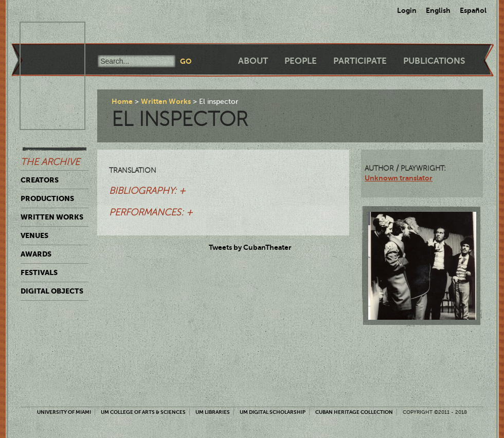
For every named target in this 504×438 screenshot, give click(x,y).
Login (407, 10)
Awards (36, 254)
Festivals (39, 272)
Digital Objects (52, 291)
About (253, 61)
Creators (40, 180)
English (438, 10)
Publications (434, 61)
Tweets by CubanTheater (250, 247)
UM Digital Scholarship (273, 412)
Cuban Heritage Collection (354, 412)
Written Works (52, 217)
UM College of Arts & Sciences (143, 412)
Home (122, 101)
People (301, 61)
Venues (34, 235)
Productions (47, 198)
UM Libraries (213, 412)
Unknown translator (399, 178)
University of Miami (64, 412)
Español (473, 10)
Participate (360, 61)
